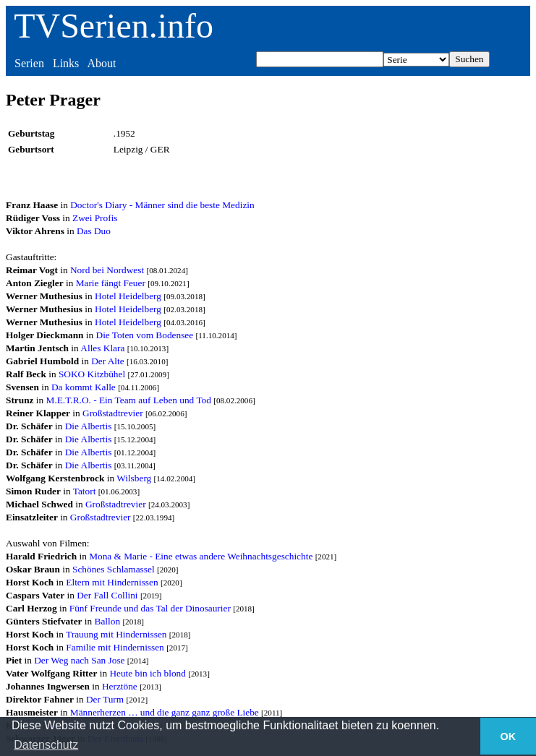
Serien (29, 63)
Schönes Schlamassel (114, 569)
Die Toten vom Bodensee (145, 335)
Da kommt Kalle (84, 387)
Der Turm (105, 699)
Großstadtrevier (113, 413)
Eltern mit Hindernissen (112, 582)
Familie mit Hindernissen (115, 647)
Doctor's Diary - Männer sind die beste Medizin (162, 205)
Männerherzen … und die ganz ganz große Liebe (165, 712)
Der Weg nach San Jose (79, 660)
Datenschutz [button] (46, 745)
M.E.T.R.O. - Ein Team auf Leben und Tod (129, 400)
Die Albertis (89, 426)
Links (66, 63)
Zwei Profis (95, 218)
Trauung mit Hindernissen (116, 634)
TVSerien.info (114, 26)
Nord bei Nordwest (107, 270)
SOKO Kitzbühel (92, 374)
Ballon (108, 621)
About (101, 63)
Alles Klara (102, 348)
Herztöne (120, 686)
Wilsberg (134, 478)
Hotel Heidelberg (128, 296)
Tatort (85, 491)
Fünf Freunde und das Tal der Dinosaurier (150, 608)
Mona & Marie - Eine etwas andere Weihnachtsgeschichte (201, 556)
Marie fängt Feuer (111, 283)
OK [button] (509, 736)
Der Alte (108, 361)
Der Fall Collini (107, 595)
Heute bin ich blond (148, 673)
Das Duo (94, 231)
